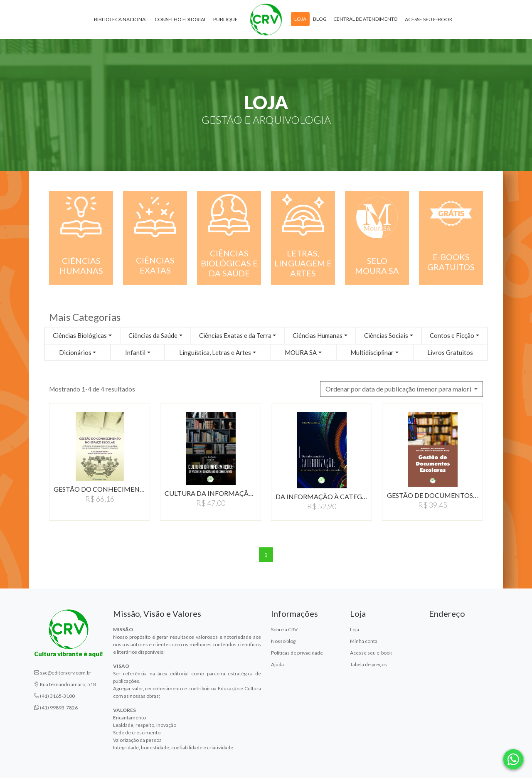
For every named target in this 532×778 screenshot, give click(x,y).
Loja (300, 20)
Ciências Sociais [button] (386, 335)
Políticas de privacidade (297, 653)
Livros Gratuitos (450, 352)
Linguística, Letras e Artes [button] (215, 352)
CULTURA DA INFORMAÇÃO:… (211, 493)
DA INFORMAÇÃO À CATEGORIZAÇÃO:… (321, 496)
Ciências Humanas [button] (318, 335)
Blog (320, 20)
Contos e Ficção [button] (452, 335)
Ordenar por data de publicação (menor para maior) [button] (399, 389)
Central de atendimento (366, 20)
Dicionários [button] (75, 352)
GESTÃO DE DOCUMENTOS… (432, 495)
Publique (225, 21)
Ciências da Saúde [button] (153, 335)
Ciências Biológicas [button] (80, 335)
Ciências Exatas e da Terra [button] (235, 335)
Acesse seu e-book (429, 21)
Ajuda (277, 664)
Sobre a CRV (284, 629)
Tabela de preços (368, 664)
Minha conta (364, 641)
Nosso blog (283, 641)
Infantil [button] (135, 352)
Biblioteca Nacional (121, 21)
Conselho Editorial (181, 21)
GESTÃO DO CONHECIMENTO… (100, 489)
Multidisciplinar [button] (372, 352)
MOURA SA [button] (301, 352)
